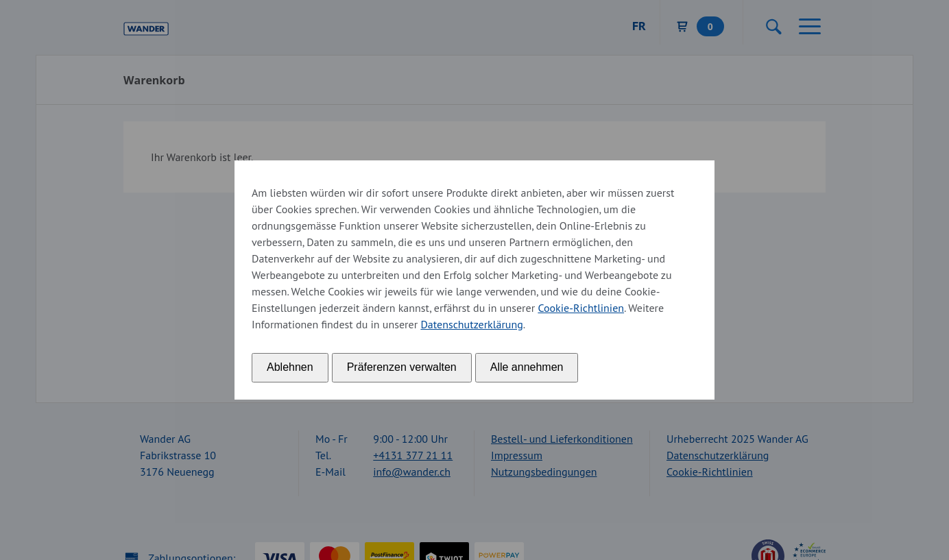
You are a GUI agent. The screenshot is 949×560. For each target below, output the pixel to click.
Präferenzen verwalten (402, 367)
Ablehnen (290, 367)
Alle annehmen (527, 367)
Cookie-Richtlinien (581, 308)
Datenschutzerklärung (471, 324)
